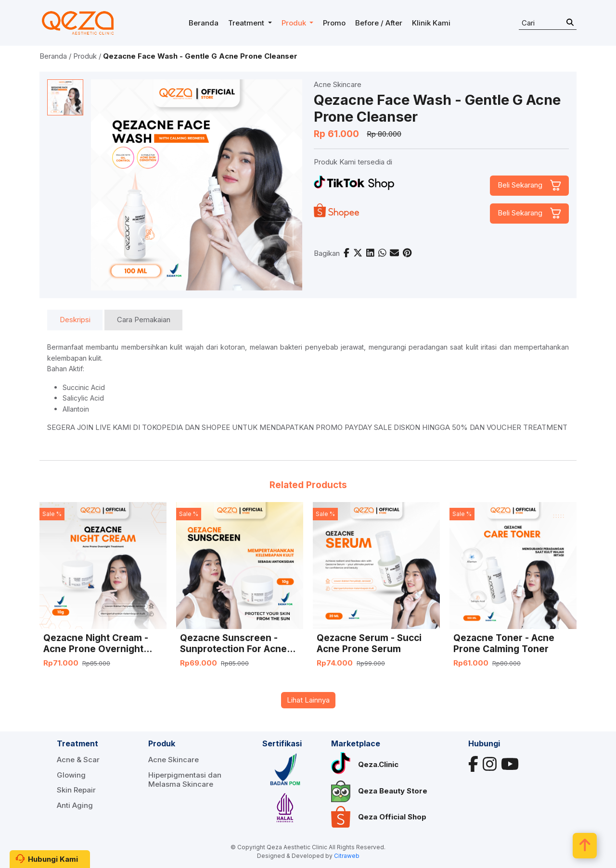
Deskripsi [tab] (75, 320)
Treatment (77, 744)
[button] (250, 23)
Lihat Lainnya (308, 700)
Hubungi (484, 744)
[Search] (548, 23)
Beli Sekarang (520, 185)
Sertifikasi (282, 744)
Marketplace (356, 744)
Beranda (53, 56)
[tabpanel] (308, 388)
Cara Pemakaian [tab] (144, 320)
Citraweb (347, 856)
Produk (85, 56)
